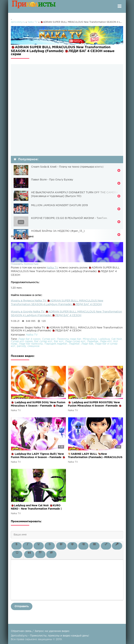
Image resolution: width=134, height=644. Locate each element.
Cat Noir (117, 339)
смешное (33, 346)
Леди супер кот (75, 341)
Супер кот (49, 339)
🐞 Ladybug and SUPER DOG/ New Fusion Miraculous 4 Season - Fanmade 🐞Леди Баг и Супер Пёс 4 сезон (38, 404)
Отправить (22, 606)
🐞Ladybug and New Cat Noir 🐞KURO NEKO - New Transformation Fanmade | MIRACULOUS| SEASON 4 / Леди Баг (36, 507)
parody (21, 346)
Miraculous (90, 339)
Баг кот (59, 341)
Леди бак (87, 344)
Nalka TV (52, 268)
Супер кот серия (22, 341)
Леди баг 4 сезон (29, 339)
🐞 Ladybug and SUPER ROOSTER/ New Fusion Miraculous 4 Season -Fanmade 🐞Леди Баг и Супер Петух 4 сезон (95, 404)
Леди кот (106, 341)
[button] (17, 546)
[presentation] (17, 546)
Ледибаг (74, 344)
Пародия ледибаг (56, 344)
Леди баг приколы (31, 344)
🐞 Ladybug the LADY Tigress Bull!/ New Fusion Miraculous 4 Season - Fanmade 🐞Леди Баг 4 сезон (38, 456)
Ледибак (93, 341)
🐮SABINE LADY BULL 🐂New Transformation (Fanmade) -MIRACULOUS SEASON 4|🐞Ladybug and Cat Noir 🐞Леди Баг (95, 456)
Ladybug (104, 339)
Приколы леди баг (69, 339)
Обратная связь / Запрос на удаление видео (40, 631)
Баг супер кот (43, 341)
